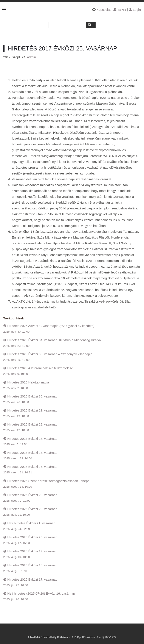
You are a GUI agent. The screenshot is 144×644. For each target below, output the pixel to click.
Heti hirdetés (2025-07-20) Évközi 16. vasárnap (41, 593)
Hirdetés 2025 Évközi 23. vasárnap (32, 495)
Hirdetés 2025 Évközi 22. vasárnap (32, 509)
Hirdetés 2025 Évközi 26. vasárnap (32, 453)
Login (135, 10)
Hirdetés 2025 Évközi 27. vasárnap (32, 439)
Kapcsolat (104, 10)
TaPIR (120, 10)
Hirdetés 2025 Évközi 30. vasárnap (32, 396)
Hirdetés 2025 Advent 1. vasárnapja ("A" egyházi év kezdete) (51, 326)
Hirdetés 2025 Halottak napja (28, 382)
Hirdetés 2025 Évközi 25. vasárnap (32, 467)
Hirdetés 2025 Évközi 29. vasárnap (32, 410)
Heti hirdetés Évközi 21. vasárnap (31, 523)
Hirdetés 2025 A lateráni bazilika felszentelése (40, 368)
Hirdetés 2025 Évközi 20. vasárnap (32, 537)
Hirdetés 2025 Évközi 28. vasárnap (32, 424)
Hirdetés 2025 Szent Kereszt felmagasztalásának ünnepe (48, 481)
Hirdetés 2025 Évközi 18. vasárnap (32, 565)
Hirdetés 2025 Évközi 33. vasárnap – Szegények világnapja (50, 354)
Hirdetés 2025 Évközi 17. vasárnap (32, 579)
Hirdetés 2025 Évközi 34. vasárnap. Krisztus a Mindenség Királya (54, 340)
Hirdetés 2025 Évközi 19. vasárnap (32, 551)
